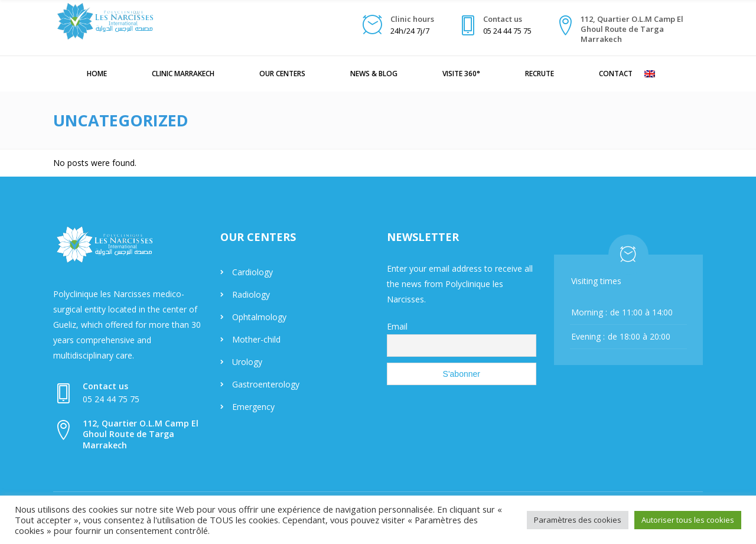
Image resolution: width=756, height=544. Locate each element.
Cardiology (252, 272)
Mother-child (256, 339)
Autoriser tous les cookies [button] (688, 520)
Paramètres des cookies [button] (578, 520)
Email (397, 326)
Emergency (253, 407)
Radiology (251, 294)
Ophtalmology (259, 317)
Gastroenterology (266, 384)
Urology (247, 362)
